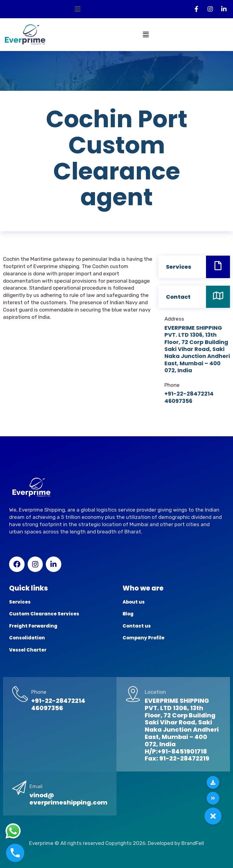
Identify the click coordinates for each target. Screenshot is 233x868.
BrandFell (193, 843)
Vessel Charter (28, 650)
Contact (178, 297)
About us (134, 602)
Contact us (137, 626)
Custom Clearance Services (44, 614)
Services (179, 267)
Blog (128, 614)
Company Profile (144, 638)
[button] (78, 9)
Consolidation (27, 638)
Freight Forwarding (33, 626)
